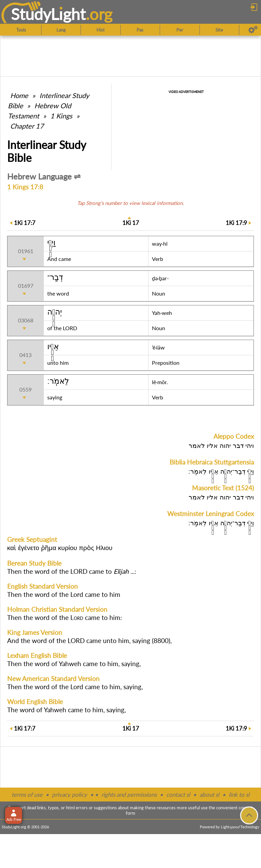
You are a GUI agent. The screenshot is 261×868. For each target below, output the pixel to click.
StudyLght (48, 14)
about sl (209, 795)
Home (19, 95)
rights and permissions (129, 795)
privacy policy (69, 795)
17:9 (236, 223)
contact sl (178, 795)
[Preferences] (253, 30)
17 (131, 223)
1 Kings (61, 116)
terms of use (27, 795)
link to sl (239, 795)
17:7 (25, 223)
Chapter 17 (27, 126)
